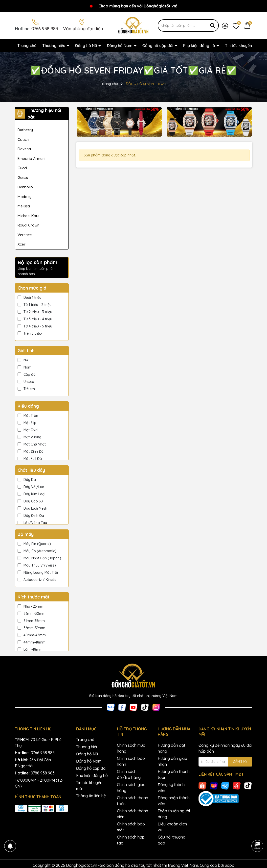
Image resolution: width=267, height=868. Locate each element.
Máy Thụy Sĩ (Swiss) (37, 565)
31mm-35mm (31, 621)
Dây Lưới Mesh (32, 508)
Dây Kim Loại (31, 494)
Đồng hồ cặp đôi (158, 46)
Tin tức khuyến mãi (243, 46)
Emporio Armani (31, 159)
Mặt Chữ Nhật (32, 444)
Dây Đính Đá (31, 516)
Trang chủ (27, 46)
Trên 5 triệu (30, 333)
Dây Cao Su (30, 501)
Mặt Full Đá (30, 459)
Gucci (22, 168)
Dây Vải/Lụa (31, 487)
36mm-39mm (31, 628)
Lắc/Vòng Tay (32, 523)
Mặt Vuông (29, 437)
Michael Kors (28, 216)
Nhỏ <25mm (30, 606)
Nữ (23, 360)
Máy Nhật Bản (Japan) (39, 558)
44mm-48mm (32, 642)
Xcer (22, 244)
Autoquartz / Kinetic (37, 580)
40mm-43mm (32, 635)
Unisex (26, 382)
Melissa (24, 206)
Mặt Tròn (28, 416)
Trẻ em (26, 389)
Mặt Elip (27, 423)
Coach (23, 139)
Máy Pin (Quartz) (34, 544)
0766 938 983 (45, 29)
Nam (24, 367)
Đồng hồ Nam (120, 46)
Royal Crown (28, 225)
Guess (23, 178)
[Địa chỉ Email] (225, 762)
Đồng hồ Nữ (87, 46)
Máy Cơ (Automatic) (37, 551)
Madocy (24, 197)
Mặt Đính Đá (31, 451)
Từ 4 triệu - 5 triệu (35, 326)
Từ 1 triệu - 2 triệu (34, 305)
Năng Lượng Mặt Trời (38, 572)
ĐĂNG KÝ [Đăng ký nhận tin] (240, 761)
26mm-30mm (32, 614)
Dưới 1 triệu (29, 298)
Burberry (25, 130)
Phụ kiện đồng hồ (200, 46)
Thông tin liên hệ (91, 796)
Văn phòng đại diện (83, 29)
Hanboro (25, 187)
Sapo (230, 865)
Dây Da (27, 480)
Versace (25, 235)
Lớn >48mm (30, 649)
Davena (24, 149)
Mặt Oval (28, 430)
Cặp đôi (27, 374)
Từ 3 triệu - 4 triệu (35, 319)
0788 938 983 (43, 773)
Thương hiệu (54, 46)
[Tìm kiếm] (213, 25)
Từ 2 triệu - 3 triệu (35, 312)
